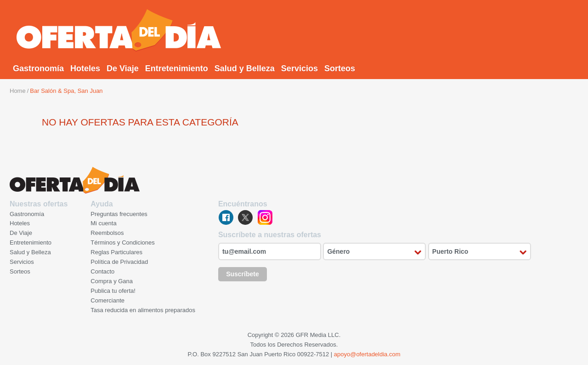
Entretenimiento (177, 68)
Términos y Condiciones (122, 242)
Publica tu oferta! (113, 291)
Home (18, 91)
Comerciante (107, 300)
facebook (226, 217)
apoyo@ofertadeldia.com (367, 354)
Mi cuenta (103, 223)
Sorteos (340, 68)
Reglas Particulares (116, 252)
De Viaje (123, 68)
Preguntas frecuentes (119, 214)
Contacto (102, 271)
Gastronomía (38, 68)
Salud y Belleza (245, 68)
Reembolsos (107, 233)
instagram (265, 217)
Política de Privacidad (119, 262)
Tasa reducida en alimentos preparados (143, 310)
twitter (245, 217)
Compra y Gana (112, 281)
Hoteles (85, 68)
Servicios (300, 68)
